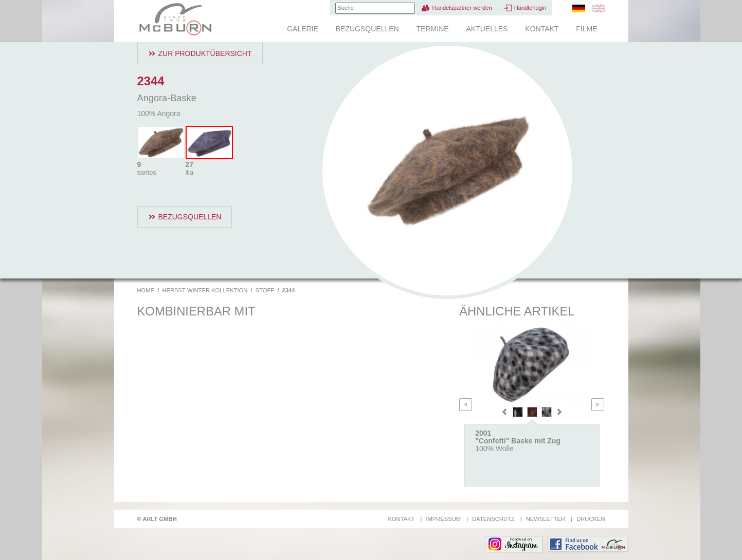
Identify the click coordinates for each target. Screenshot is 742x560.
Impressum (443, 519)
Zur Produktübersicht (205, 53)
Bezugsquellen (367, 29)
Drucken (591, 519)
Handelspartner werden (462, 8)
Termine (433, 29)
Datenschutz (493, 519)
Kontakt (542, 29)
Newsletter (546, 519)
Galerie (303, 29)
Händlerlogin (530, 8)
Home (146, 290)
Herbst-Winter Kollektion (205, 290)
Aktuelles (487, 29)
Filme (586, 29)
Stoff (265, 290)
